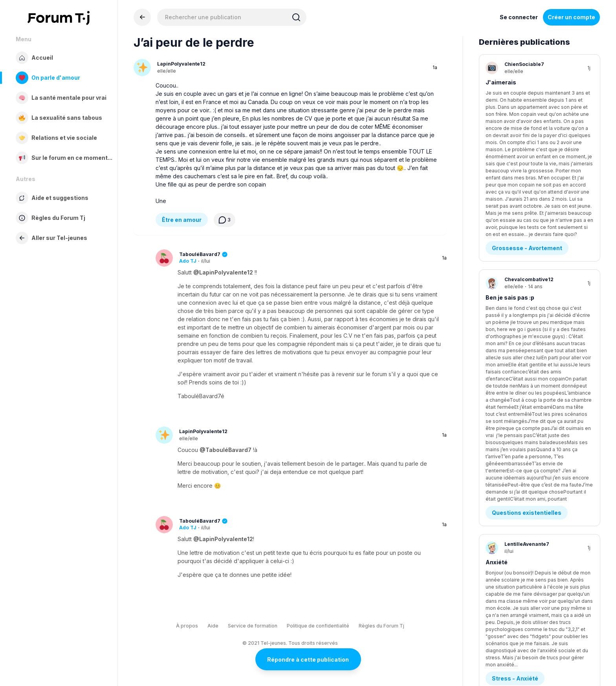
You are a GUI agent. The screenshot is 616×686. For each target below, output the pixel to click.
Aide (213, 626)
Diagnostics (509, 392)
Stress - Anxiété (515, 303)
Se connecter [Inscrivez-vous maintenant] (519, 17)
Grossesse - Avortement (527, 123)
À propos (187, 626)
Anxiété (497, 262)
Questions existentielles (527, 213)
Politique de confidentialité (318, 626)
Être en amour (182, 220)
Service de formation (253, 626)
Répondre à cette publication (308, 659)
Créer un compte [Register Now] (571, 17)
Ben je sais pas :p (510, 172)
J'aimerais (501, 82)
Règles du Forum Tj (381, 626)
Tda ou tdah (502, 352)
